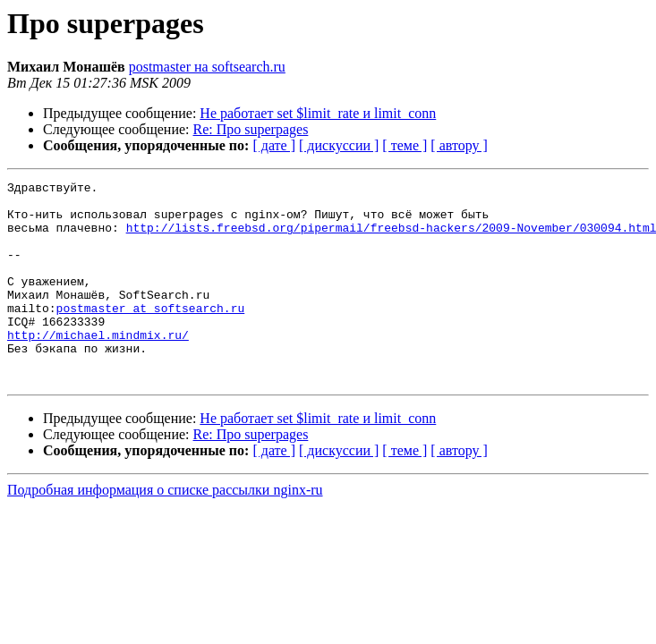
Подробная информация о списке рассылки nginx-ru (165, 530)
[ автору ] (459, 145)
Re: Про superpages (251, 129)
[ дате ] (274, 145)
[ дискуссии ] (339, 145)
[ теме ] (405, 145)
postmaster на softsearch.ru (207, 67)
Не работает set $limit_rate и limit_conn (318, 113)
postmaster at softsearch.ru (151, 335)
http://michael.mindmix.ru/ (98, 367)
